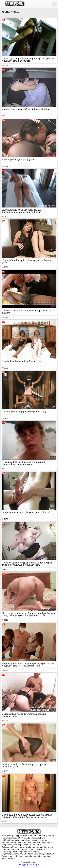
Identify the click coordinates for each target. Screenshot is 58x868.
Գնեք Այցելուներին (29, 865)
